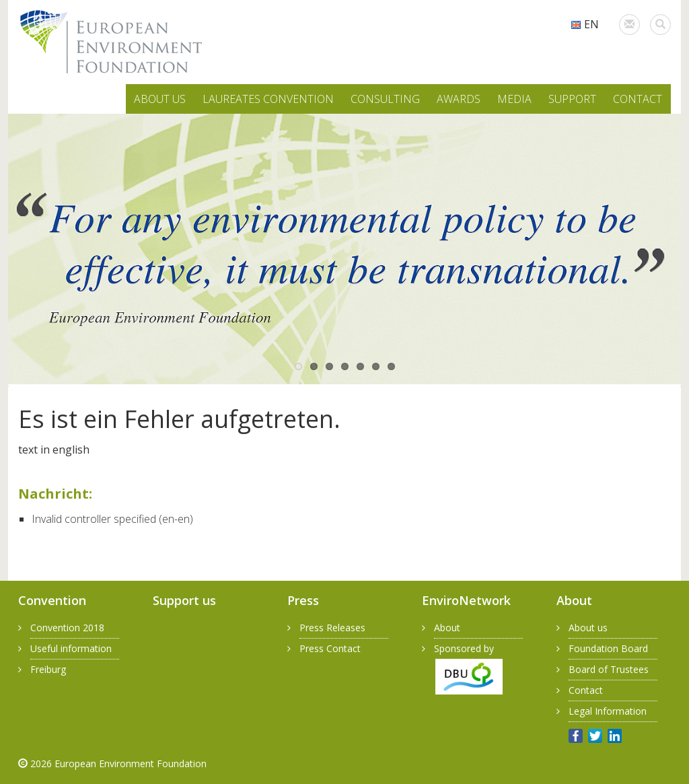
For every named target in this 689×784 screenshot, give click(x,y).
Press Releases (332, 628)
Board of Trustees (609, 669)
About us (588, 628)
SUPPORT (572, 99)
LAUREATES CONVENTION (268, 99)
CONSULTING (385, 99)
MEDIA (514, 99)
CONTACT (638, 99)
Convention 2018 (67, 628)
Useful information (71, 648)
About (447, 628)
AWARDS (459, 99)
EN (585, 24)
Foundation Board (608, 648)
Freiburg (48, 669)
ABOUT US (160, 99)
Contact (586, 690)
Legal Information (608, 711)
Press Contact (330, 648)
